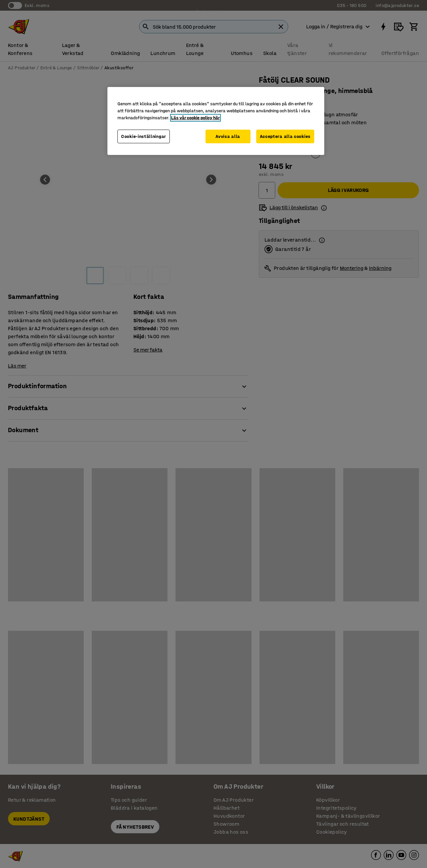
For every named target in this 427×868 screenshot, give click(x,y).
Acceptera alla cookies (285, 136)
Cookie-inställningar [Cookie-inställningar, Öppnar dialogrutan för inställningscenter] (144, 136)
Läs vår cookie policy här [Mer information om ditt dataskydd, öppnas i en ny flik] (195, 118)
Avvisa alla (228, 136)
